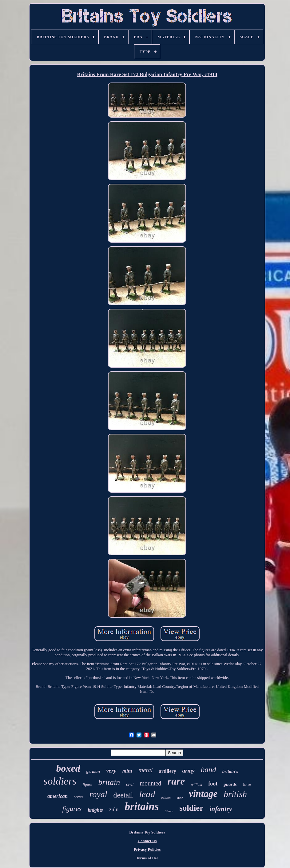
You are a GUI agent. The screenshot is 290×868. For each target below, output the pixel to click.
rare (176, 781)
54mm (169, 811)
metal (146, 770)
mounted (150, 783)
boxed (68, 768)
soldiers (60, 781)
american (58, 796)
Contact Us (147, 841)
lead (147, 794)
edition (166, 797)
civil (130, 784)
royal (98, 794)
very (111, 771)
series (78, 797)
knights (95, 810)
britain (109, 782)
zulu (114, 809)
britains (142, 807)
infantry (221, 809)
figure (87, 784)
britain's (230, 771)
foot (213, 784)
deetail (123, 795)
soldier (191, 808)
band (209, 770)
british (235, 794)
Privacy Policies (147, 849)
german (93, 771)
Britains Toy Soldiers (147, 832)
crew (180, 798)
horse (247, 785)
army (189, 771)
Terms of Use (147, 858)
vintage (203, 794)
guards (230, 784)
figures (72, 809)
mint (127, 771)
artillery (168, 771)
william (197, 785)
